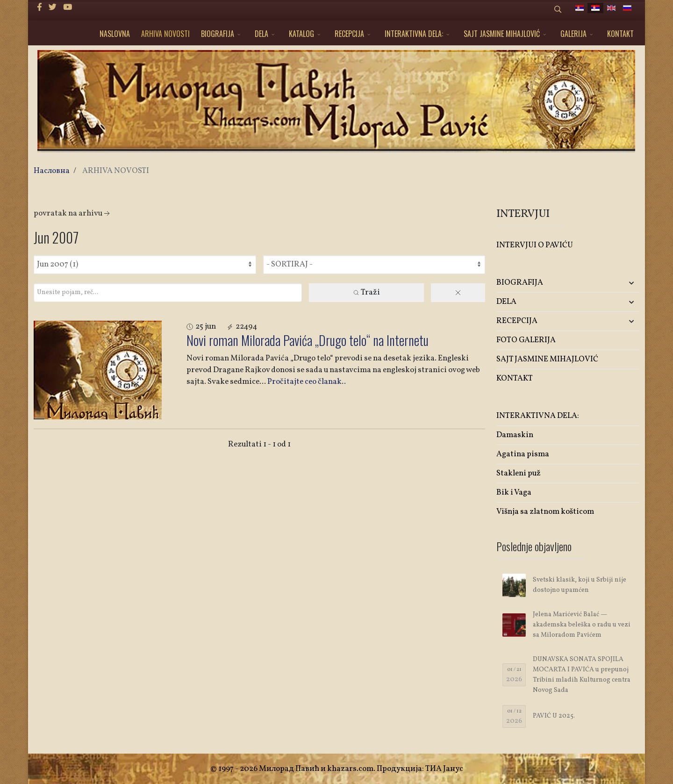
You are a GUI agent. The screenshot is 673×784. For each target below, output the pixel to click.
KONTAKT (620, 34)
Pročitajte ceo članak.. (307, 382)
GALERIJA (573, 34)
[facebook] (39, 8)
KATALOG (301, 34)
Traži (366, 292)
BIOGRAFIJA (218, 34)
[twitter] (53, 8)
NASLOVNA (115, 34)
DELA (261, 34)
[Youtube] (68, 8)
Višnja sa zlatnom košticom (545, 512)
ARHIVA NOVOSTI (165, 34)
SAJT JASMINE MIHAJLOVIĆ (502, 34)
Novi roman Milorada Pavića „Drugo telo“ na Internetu (308, 340)
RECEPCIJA (349, 34)
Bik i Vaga (514, 493)
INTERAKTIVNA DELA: (414, 34)
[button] (616, 283)
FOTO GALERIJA (526, 340)
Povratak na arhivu (73, 213)
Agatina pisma (523, 454)
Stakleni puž (519, 473)
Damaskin (515, 435)
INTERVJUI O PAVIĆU (535, 245)
